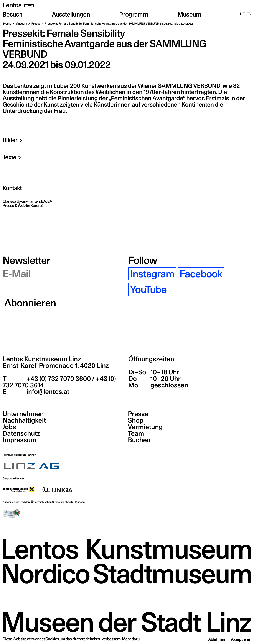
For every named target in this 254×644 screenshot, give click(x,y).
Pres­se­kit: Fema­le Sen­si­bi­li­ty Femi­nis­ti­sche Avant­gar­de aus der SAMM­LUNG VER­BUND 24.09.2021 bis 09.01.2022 (119, 24)
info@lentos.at (47, 392)
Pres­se (36, 24)
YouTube (148, 290)
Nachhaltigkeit (24, 420)
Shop (136, 420)
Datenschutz (21, 433)
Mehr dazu (131, 639)
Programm (134, 14)
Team (136, 433)
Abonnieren (30, 303)
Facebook (201, 274)
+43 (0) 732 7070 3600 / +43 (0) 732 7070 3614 (59, 382)
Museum (189, 14)
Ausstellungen (71, 14)
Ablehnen (217, 639)
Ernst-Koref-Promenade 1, (56, 366)
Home (7, 24)
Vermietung (145, 427)
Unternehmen (23, 414)
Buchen (139, 440)
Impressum (20, 440)
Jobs (9, 427)
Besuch (12, 14)
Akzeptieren (241, 639)
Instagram (152, 274)
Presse (138, 414)
